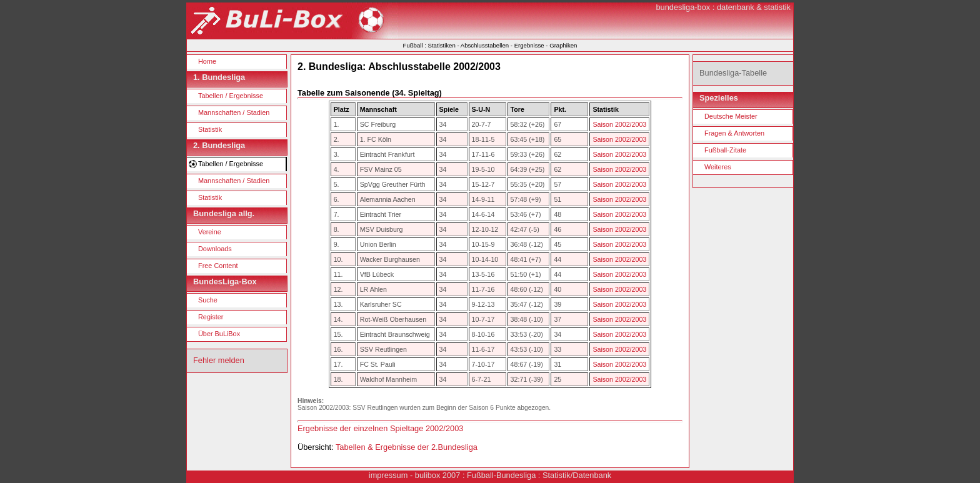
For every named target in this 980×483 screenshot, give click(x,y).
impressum (388, 475)
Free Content (218, 266)
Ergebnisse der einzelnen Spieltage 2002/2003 (380, 428)
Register (211, 317)
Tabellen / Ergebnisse (231, 96)
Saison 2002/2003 (619, 124)
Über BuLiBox (219, 334)
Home (207, 61)
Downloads (215, 249)
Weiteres (718, 167)
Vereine (210, 232)
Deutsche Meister (731, 116)
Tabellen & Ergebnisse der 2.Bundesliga (407, 447)
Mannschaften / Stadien (234, 112)
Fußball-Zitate (725, 150)
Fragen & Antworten (734, 133)
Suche (208, 300)
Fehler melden (219, 360)
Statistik (210, 129)
